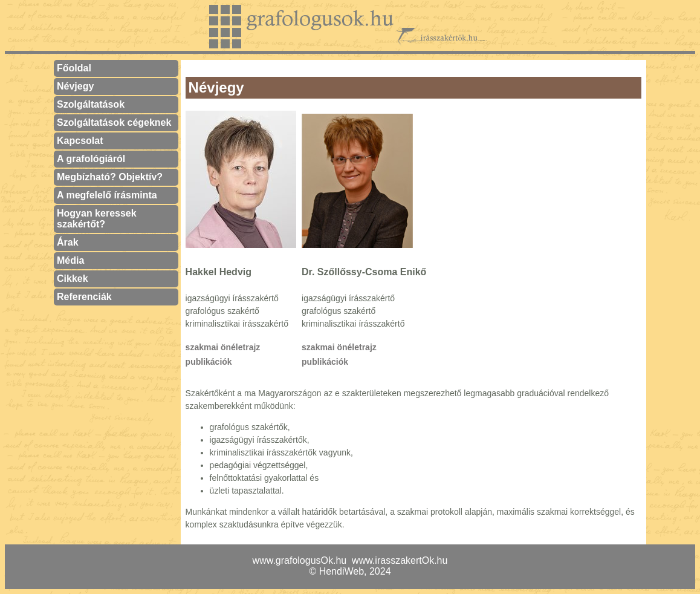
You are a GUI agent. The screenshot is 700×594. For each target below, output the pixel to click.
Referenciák (84, 297)
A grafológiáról (91, 159)
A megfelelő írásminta (107, 195)
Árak (68, 242)
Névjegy (75, 86)
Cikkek (73, 279)
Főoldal (74, 68)
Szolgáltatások (91, 104)
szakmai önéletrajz (223, 347)
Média (70, 260)
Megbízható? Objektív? (110, 177)
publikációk (209, 362)
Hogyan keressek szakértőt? (97, 219)
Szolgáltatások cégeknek (114, 122)
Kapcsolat (80, 141)
